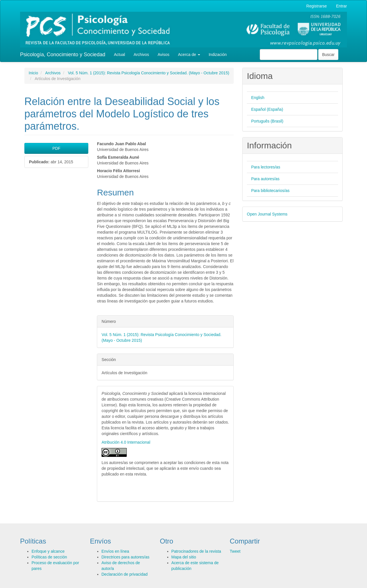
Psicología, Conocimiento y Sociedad (63, 55)
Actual (119, 55)
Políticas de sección (49, 557)
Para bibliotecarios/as (270, 191)
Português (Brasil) (267, 121)
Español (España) (267, 109)
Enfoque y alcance (48, 551)
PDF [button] (56, 148)
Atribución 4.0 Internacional (126, 442)
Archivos (141, 55)
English (258, 98)
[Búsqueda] (289, 55)
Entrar (341, 6)
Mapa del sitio (184, 557)
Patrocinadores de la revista (196, 551)
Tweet (235, 551)
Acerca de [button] (189, 55)
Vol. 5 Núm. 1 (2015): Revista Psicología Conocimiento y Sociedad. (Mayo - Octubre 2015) (149, 73)
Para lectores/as (266, 167)
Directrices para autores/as (125, 557)
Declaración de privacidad (125, 574)
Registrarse (317, 6)
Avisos (164, 55)
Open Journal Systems (267, 214)
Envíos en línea (115, 551)
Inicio (33, 73)
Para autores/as (265, 179)
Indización (218, 55)
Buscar (328, 55)
